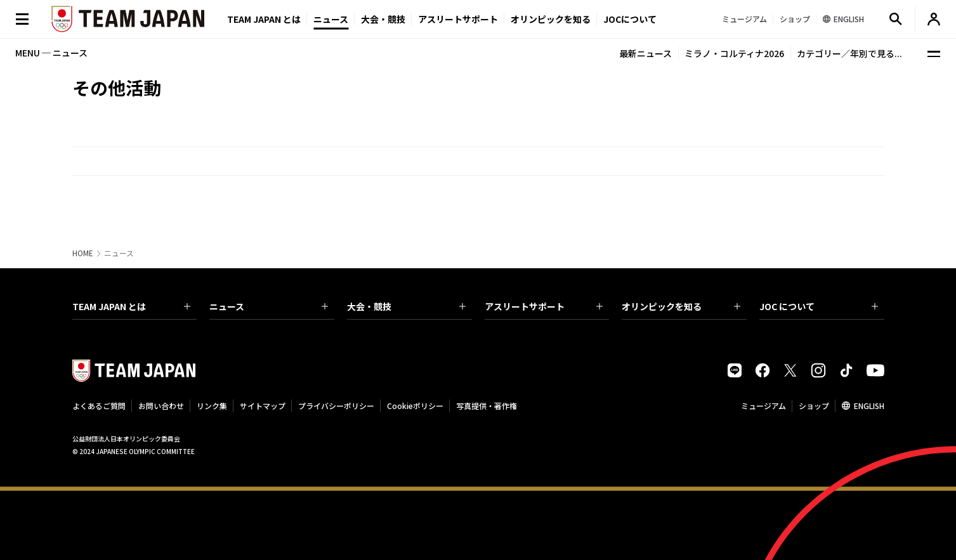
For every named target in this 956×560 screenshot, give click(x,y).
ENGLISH (869, 406)
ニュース (331, 19)
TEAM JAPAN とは (132, 306)
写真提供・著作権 (487, 406)
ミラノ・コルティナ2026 (734, 53)
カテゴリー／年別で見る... (849, 53)
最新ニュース (645, 53)
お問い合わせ (161, 406)
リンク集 (212, 406)
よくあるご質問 (99, 406)
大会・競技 (406, 306)
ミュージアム (763, 406)
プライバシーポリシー (336, 406)
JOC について (819, 306)
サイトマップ (263, 406)
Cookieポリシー (415, 406)
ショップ (814, 406)
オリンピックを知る (551, 19)
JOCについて (630, 19)
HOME (83, 253)
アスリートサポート (458, 19)
